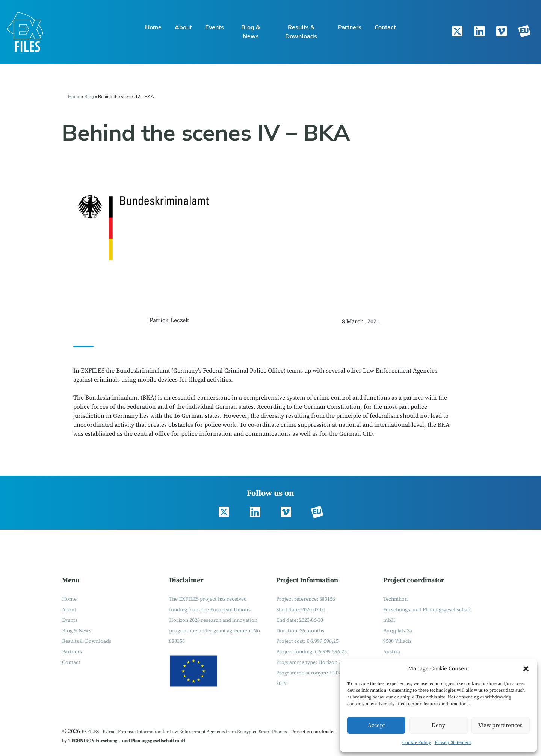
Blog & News (251, 32)
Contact (385, 27)
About (183, 27)
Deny (438, 725)
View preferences (500, 725)
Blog (90, 97)
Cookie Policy (417, 743)
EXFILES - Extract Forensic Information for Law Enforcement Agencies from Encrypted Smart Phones (184, 732)
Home (153, 27)
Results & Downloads (301, 32)
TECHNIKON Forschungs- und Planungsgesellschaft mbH (127, 741)
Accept (376, 725)
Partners (350, 27)
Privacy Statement (453, 743)
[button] (526, 669)
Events (215, 27)
